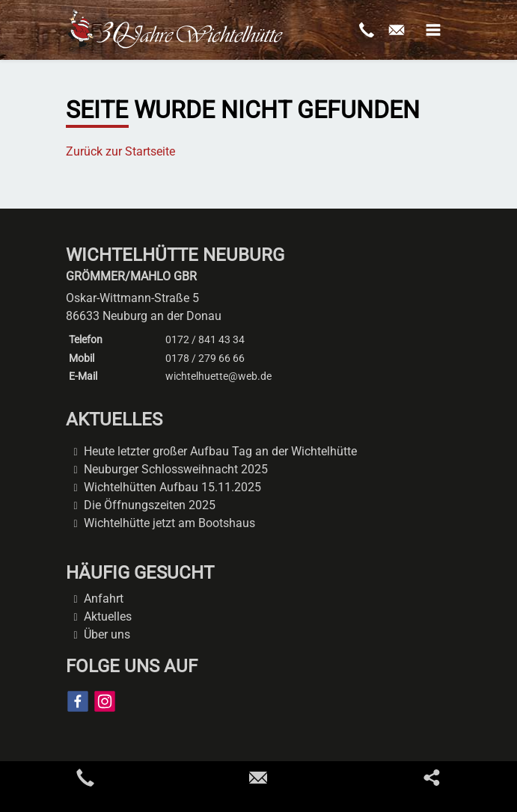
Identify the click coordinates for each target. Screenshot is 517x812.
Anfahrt (104, 599)
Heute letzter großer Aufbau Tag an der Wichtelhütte (220, 451)
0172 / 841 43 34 (205, 339)
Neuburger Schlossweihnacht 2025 (176, 469)
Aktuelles (108, 616)
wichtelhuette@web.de (218, 376)
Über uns (107, 634)
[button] (433, 30)
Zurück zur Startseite (120, 151)
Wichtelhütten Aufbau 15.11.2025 (172, 487)
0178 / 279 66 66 (205, 358)
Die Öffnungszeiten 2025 (150, 505)
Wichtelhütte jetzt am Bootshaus (169, 523)
